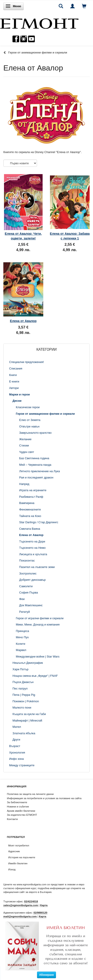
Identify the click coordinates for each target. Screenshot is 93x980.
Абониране (47, 975)
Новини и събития (18, 806)
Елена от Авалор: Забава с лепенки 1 (70, 236)
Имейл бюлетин (18, 863)
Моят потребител (19, 845)
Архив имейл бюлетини (21, 811)
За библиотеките (17, 802)
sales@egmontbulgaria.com (21, 905)
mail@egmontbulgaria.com (20, 916)
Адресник (14, 851)
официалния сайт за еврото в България (27, 892)
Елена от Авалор (23, 321)
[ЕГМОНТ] (39, 22)
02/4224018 (31, 901)
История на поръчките (22, 857)
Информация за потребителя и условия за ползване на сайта (44, 798)
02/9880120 (40, 913)
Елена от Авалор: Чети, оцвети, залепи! (23, 236)
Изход (12, 869)
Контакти (12, 819)
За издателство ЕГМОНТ (22, 815)
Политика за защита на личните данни (30, 794)
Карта (44, 905)
